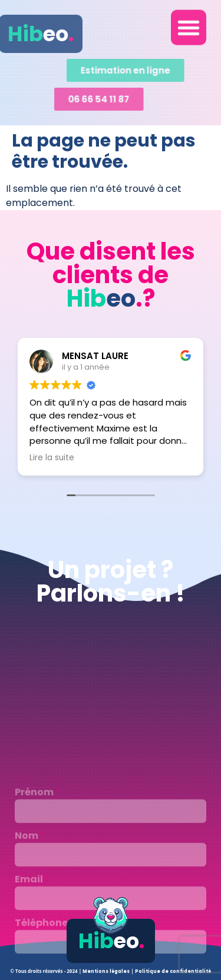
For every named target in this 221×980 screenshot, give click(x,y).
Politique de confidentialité (173, 971)
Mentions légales (107, 971)
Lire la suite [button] (52, 458)
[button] (189, 24)
